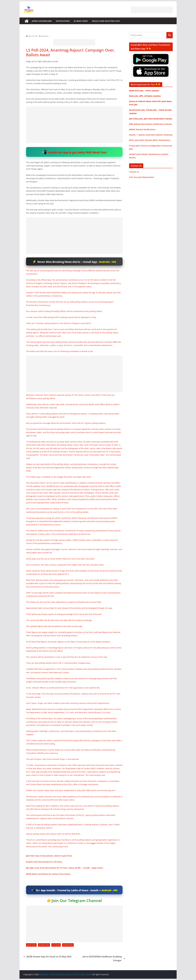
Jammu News (31, 945)
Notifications (63, 21)
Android (104, 262)
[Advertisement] (152, 10)
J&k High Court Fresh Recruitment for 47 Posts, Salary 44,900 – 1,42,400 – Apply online (64, 868)
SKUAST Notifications (151, 154)
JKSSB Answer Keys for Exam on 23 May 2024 (47, 957)
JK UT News (56, 945)
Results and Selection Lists (106, 21)
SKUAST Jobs (135, 154)
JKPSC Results (146, 140)
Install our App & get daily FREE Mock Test (77, 152)
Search (170, 35)
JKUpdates (45, 36)
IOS (114, 262)
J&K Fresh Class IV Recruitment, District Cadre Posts (49, 856)
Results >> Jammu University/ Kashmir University (151, 135)
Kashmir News (68, 945)
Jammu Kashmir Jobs (42, 21)
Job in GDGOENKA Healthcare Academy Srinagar (104, 958)
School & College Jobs (151, 146)
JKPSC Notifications (162, 140)
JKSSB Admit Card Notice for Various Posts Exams (48, 874)
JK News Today (81, 21)
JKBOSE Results (136, 129)
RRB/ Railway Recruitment (141, 124)
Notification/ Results (163, 124)
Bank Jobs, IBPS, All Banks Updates (145, 96)
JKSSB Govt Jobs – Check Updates (144, 91)
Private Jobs (134, 146)
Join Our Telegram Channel (77, 901)
